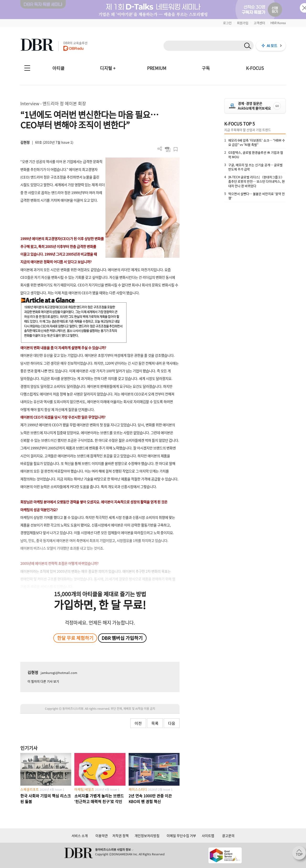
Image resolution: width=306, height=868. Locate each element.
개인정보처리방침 (147, 836)
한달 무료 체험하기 (75, 638)
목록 (155, 723)
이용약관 (102, 836)
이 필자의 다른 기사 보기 (43, 681)
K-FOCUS (255, 68)
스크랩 (176, 149)
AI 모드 (272, 46)
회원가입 (243, 23)
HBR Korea (278, 23)
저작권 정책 (120, 836)
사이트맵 (208, 836)
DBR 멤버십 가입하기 (122, 638)
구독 (206, 68)
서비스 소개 (80, 836)
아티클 (58, 68)
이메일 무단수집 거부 (181, 836)
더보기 (160, 149)
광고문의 (228, 836)
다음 (172, 723)
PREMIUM (157, 68)
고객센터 (259, 23)
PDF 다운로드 (168, 149)
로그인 (227, 23)
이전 (138, 723)
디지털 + (108, 68)
